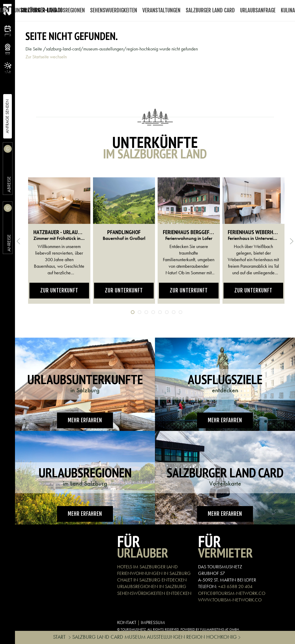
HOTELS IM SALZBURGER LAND (147, 567)
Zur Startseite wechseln (46, 57)
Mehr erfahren (85, 420)
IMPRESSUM (153, 622)
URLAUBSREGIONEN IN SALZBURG (152, 586)
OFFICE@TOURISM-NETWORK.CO (232, 593)
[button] (18, 241)
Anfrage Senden (7, 116)
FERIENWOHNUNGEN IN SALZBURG (154, 573)
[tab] (133, 312)
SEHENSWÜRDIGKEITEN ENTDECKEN (154, 593)
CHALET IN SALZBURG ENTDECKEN (152, 580)
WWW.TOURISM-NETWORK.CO (230, 600)
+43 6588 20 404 (235, 586)
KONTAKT (127, 622)
